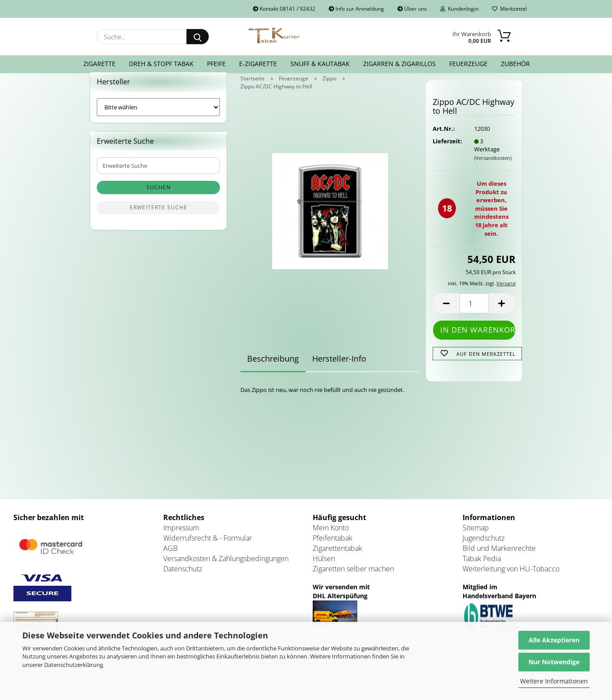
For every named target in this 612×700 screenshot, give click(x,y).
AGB (170, 559)
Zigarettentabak (337, 559)
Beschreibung (273, 369)
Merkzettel (509, 9)
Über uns (412, 9)
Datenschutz (183, 579)
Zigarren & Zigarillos (399, 64)
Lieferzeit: (447, 152)
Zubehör (515, 64)
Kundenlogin (459, 9)
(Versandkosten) (493, 169)
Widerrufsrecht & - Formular (208, 549)
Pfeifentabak (333, 549)
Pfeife (216, 64)
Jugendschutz (484, 549)
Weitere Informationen (554, 681)
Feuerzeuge (468, 64)
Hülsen (324, 569)
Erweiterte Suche (159, 219)
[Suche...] (198, 37)
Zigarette (99, 64)
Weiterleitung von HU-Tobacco (511, 579)
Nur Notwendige (554, 662)
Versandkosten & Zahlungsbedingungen (226, 569)
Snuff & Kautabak (320, 64)
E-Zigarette (258, 64)
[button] (446, 315)
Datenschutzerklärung (74, 665)
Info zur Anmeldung (356, 9)
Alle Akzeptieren (554, 640)
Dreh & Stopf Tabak (161, 64)
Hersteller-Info (339, 369)
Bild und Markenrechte (499, 559)
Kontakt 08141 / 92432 (284, 9)
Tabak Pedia (482, 569)
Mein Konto (331, 539)
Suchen (159, 198)
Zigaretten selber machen (353, 579)
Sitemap (476, 539)
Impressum (181, 539)
